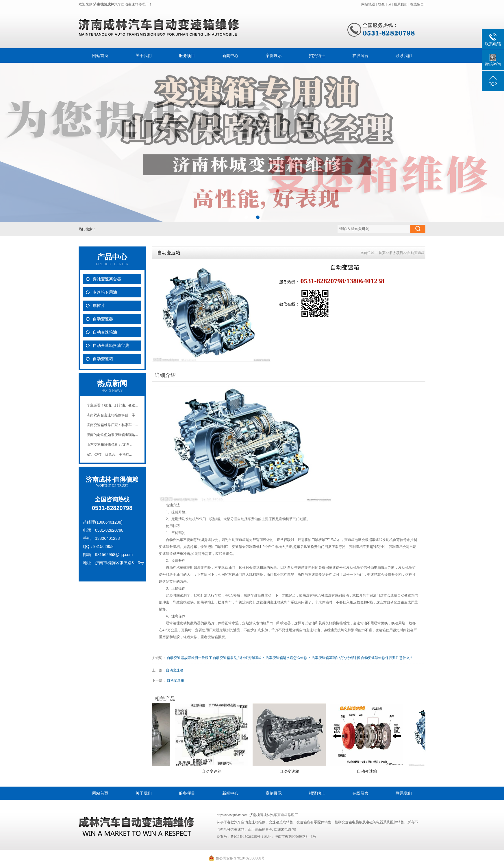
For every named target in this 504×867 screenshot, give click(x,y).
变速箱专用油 (105, 292)
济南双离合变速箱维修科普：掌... (112, 415)
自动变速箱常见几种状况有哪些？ (239, 658)
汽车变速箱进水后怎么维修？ (288, 658)
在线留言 (417, 4)
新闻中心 (230, 56)
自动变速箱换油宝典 (111, 346)
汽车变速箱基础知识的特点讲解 (336, 658)
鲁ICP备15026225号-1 (247, 837)
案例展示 (274, 56)
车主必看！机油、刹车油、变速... (112, 405)
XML (381, 4)
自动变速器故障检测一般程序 (189, 658)
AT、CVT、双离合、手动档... (109, 454)
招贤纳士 (317, 56)
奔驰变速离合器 (107, 279)
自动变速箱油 (105, 332)
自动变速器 (103, 319)
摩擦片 (99, 306)
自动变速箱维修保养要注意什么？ (387, 658)
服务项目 (187, 56)
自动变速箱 (103, 359)
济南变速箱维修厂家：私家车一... (112, 425)
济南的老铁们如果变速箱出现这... (112, 435)
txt (389, 4)
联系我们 (401, 4)
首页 (382, 253)
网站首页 (100, 56)
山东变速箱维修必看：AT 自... (110, 445)
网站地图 (369, 4)
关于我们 (144, 56)
